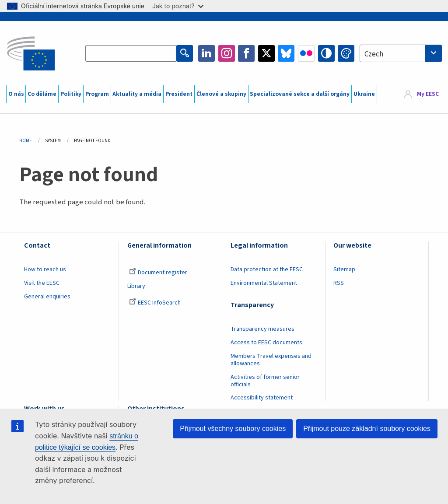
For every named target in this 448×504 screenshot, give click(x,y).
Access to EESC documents (266, 343)
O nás (16, 94)
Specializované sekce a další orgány (300, 94)
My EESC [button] (428, 94)
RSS (339, 283)
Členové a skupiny (221, 94)
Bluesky (286, 53)
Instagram (227, 53)
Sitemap (344, 269)
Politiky (71, 94)
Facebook (246, 53)
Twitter (266, 53)
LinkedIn (206, 53)
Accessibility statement (262, 398)
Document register (158, 273)
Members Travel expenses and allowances (271, 360)
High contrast (326, 53)
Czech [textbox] (374, 54)
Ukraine (364, 94)
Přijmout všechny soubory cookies (233, 429)
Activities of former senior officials (265, 381)
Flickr (306, 53)
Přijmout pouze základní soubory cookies (367, 429)
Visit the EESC (42, 283)
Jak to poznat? (178, 6)
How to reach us (45, 269)
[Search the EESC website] (131, 53)
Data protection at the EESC (267, 269)
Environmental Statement (264, 283)
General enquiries (47, 297)
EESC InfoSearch (155, 303)
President (179, 94)
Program (97, 94)
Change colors (346, 53)
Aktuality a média (137, 94)
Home (26, 141)
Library (136, 286)
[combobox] (401, 53)
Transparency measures (262, 329)
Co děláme (42, 94)
